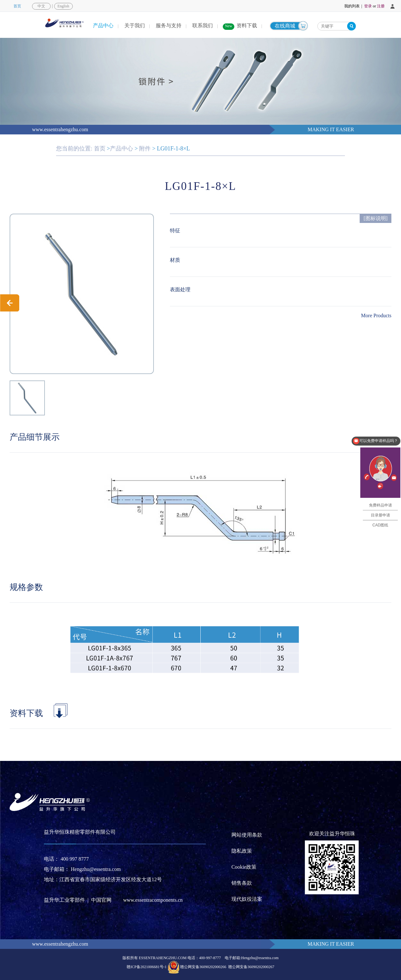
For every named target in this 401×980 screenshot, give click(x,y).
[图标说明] (376, 218)
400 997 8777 (75, 859)
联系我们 (203, 26)
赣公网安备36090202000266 (203, 967)
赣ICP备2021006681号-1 (147, 967)
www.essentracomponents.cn (153, 900)
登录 (368, 6)
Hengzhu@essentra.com (96, 869)
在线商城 (285, 26)
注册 (381, 6)
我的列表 (352, 6)
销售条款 (242, 883)
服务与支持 (169, 26)
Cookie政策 (244, 867)
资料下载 (247, 26)
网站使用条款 (247, 835)
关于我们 (135, 26)
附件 (145, 149)
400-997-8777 (210, 958)
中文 (41, 6)
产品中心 (103, 26)
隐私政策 (242, 851)
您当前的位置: (74, 149)
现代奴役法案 (247, 899)
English (63, 6)
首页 (17, 6)
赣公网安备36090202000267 (251, 967)
